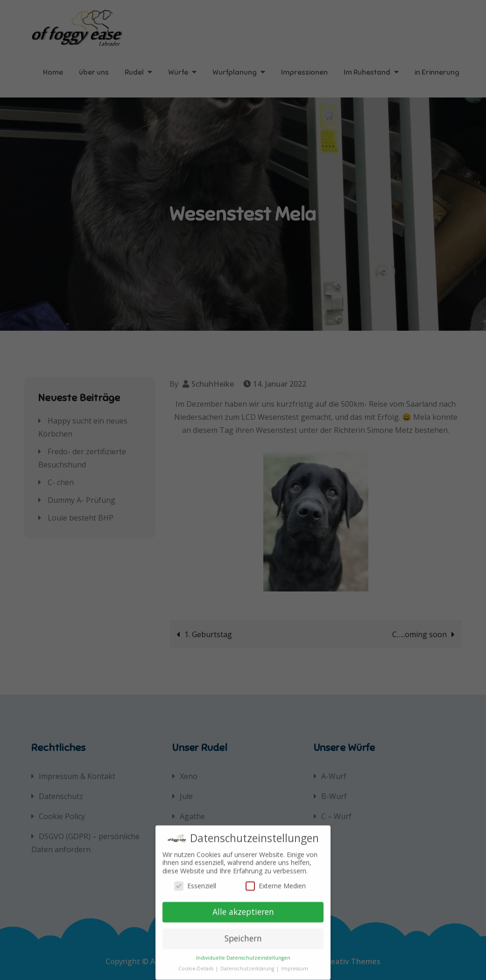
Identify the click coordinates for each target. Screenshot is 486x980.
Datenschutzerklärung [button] (248, 963)
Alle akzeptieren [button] (243, 906)
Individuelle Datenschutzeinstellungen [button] (243, 952)
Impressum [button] (295, 963)
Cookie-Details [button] (197, 963)
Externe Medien (276, 879)
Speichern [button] (243, 932)
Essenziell (195, 879)
